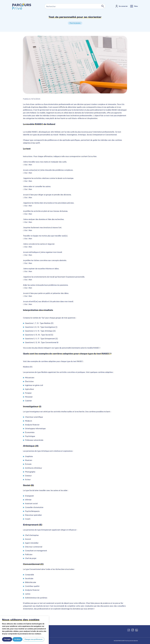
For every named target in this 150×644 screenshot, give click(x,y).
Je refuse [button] (17, 639)
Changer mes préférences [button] (33, 639)
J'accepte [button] (7, 639)
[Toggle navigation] (134, 6)
